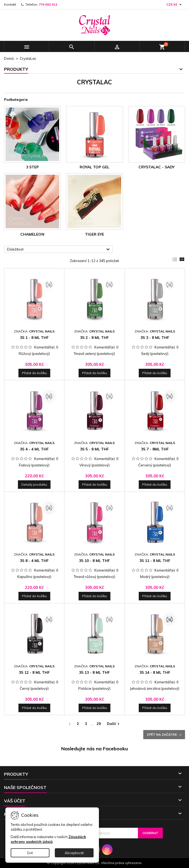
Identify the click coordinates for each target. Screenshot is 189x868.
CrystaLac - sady (157, 167)
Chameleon (32, 234)
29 (99, 724)
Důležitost (59, 249)
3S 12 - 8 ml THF (34, 672)
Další (114, 724)
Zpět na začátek (165, 735)
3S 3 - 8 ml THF (155, 338)
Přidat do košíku (34, 373)
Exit (30, 853)
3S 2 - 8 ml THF (94, 338)
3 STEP (32, 167)
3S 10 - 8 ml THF (94, 561)
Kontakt (10, 4)
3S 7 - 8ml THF (155, 449)
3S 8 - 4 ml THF (34, 561)
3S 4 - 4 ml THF (34, 449)
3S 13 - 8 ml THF (94, 672)
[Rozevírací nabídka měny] (175, 5)
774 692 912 (48, 4)
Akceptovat (74, 853)
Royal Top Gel (94, 167)
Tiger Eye (94, 234)
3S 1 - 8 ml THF (34, 338)
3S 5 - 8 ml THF (94, 449)
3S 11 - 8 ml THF (155, 561)
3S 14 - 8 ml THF (155, 672)
